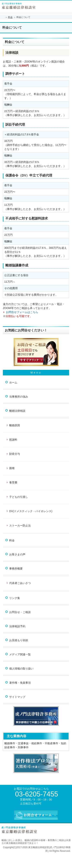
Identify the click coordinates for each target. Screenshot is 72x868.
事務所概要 (16, 569)
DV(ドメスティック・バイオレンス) (31, 511)
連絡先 (60, 4)
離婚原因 (15, 425)
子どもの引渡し (19, 497)
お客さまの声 (17, 554)
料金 (12, 540)
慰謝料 (13, 440)
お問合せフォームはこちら (22, 312)
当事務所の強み (19, 397)
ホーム (13, 382)
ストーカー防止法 (20, 526)
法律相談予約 (17, 626)
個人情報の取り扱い (21, 669)
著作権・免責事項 (20, 683)
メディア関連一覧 (20, 654)
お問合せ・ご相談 (20, 612)
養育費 (13, 482)
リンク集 (15, 598)
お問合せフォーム (68, 4)
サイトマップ (17, 697)
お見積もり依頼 (19, 640)
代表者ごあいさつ (20, 583)
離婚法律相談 (17, 411)
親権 (12, 468)
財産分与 (15, 454)
